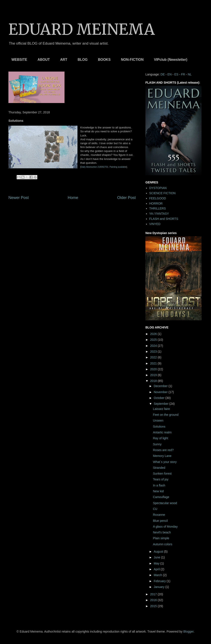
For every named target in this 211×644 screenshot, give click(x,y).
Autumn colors (163, 544)
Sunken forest (162, 474)
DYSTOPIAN (158, 188)
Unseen (158, 420)
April (157, 569)
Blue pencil (160, 521)
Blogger (188, 631)
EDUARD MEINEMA (82, 29)
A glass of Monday (165, 527)
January (159, 587)
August (159, 552)
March (158, 575)
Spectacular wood (165, 503)
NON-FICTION (132, 60)
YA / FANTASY (159, 214)
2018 (154, 381)
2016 (154, 600)
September (161, 404)
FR (183, 74)
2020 (154, 369)
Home (73, 198)
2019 (154, 375)
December (161, 386)
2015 (154, 606)
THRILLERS (158, 208)
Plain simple (161, 538)
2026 (154, 334)
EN (169, 74)
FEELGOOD (158, 198)
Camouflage (161, 497)
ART (64, 60)
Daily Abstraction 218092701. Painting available (104, 167)
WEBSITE (19, 60)
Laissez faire (161, 409)
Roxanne (159, 515)
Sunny (157, 444)
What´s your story (165, 462)
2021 (154, 363)
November (161, 392)
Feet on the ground (166, 415)
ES (176, 74)
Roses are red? (163, 450)
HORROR (156, 203)
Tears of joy (161, 479)
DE (163, 74)
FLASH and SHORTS (164, 219)
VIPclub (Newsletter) (171, 60)
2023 (154, 352)
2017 (154, 594)
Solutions (159, 427)
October (159, 398)
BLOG (83, 60)
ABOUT (44, 60)
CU (155, 509)
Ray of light (161, 438)
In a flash (159, 485)
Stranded (159, 468)
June (157, 557)
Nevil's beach (162, 532)
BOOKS (104, 60)
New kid (158, 491)
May (157, 563)
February (160, 581)
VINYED (155, 224)
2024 (154, 346)
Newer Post (19, 198)
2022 (154, 357)
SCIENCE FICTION (162, 193)
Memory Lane (162, 456)
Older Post (126, 198)
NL (190, 74)
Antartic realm (162, 432)
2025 (154, 340)
